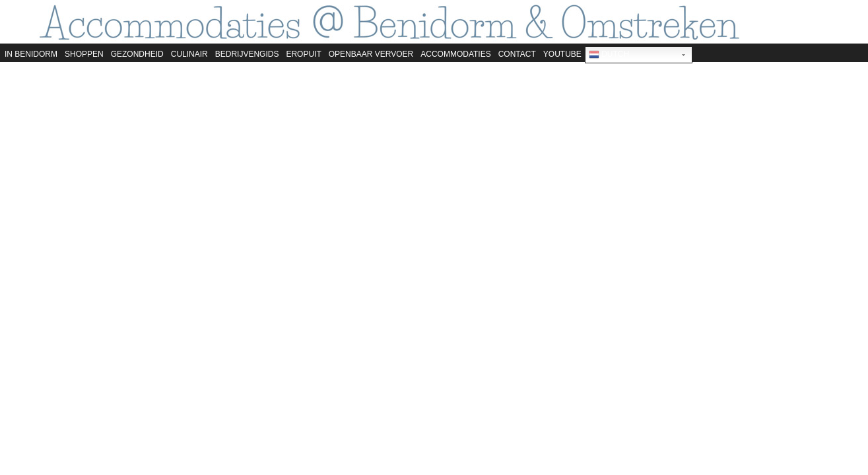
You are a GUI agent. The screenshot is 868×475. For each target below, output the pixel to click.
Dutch (609, 55)
